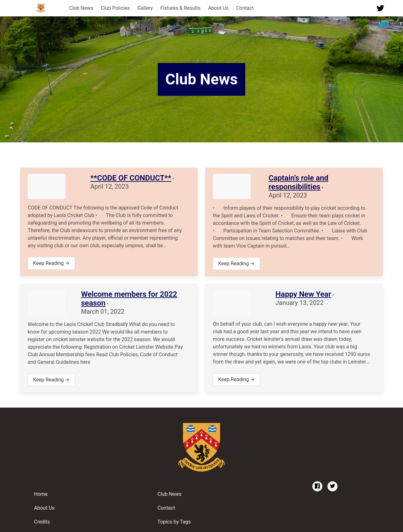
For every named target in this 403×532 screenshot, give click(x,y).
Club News (81, 8)
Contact (245, 8)
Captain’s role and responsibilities (298, 182)
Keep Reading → (51, 263)
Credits (42, 522)
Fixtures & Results (180, 8)
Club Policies (115, 8)
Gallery (145, 8)
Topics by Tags (174, 522)
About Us (218, 8)
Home (41, 494)
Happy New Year (303, 294)
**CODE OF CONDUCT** (131, 178)
